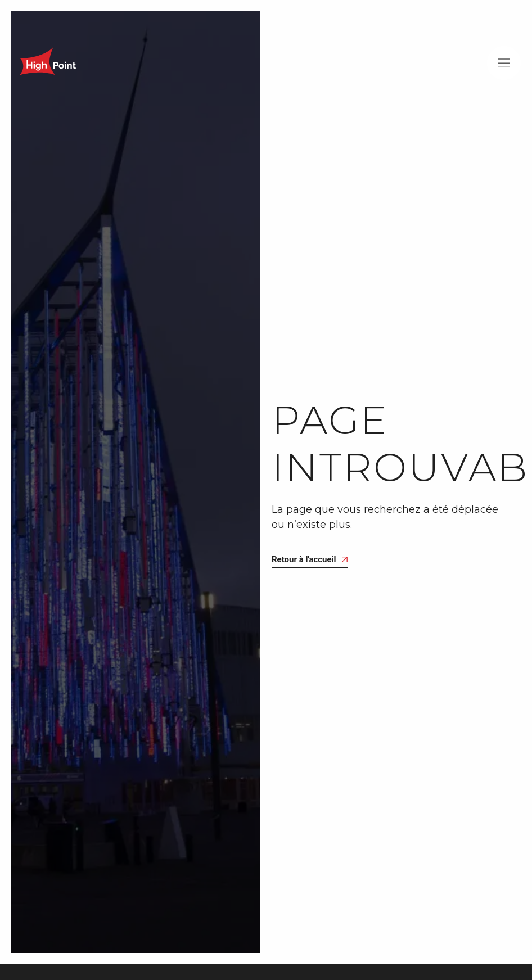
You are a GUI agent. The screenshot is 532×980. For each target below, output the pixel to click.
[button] (504, 63)
